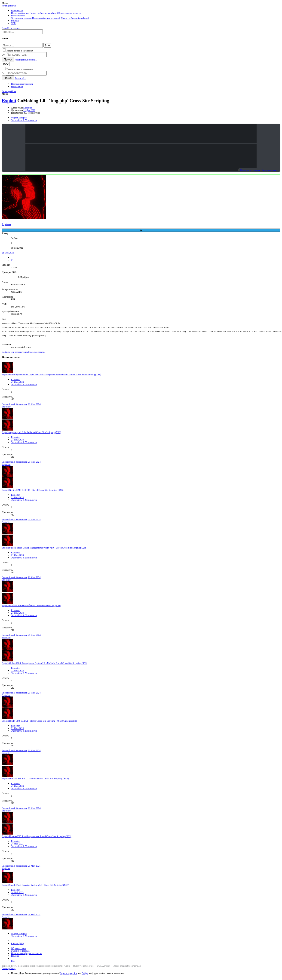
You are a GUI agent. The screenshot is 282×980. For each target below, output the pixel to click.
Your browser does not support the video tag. (141, 134)
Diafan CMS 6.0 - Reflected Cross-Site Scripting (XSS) (35, 609)
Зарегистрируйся (69, 976)
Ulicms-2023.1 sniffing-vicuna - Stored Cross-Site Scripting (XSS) (40, 840)
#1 (12, 260)
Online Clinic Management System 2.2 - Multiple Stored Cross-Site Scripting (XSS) (48, 666)
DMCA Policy (104, 969)
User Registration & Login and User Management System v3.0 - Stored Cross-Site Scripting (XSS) (55, 378)
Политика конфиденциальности (27, 957)
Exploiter (28, 108)
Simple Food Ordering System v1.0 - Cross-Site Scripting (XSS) (39, 888)
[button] (5, 3)
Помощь (15, 959)
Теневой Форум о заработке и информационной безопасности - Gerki (36, 969)
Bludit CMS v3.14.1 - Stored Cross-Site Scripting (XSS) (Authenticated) (43, 724)
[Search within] (47, 45)
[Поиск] (22, 32)
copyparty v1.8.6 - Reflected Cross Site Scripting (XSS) (35, 436)
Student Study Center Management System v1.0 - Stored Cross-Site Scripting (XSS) (48, 551)
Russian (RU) (17, 947)
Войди (85, 976)
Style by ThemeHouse (84, 969)
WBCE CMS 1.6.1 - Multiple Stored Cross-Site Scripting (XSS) (39, 782)
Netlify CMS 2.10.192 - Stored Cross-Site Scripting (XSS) (36, 493)
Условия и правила (20, 954)
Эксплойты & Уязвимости (24, 388)
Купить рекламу (270, 170)
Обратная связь (19, 951)
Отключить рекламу (250, 170)
